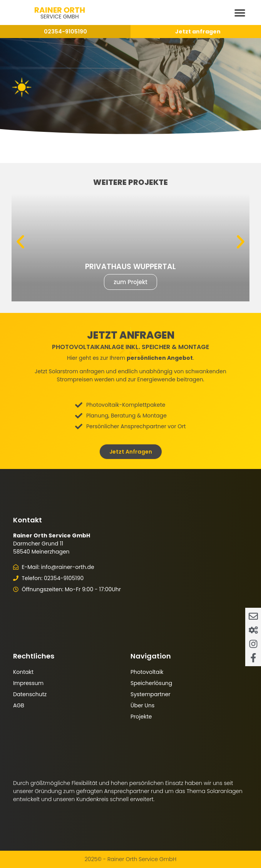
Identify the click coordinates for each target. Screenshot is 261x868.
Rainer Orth (60, 10)
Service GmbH (60, 17)
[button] (240, 12)
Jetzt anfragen (198, 32)
